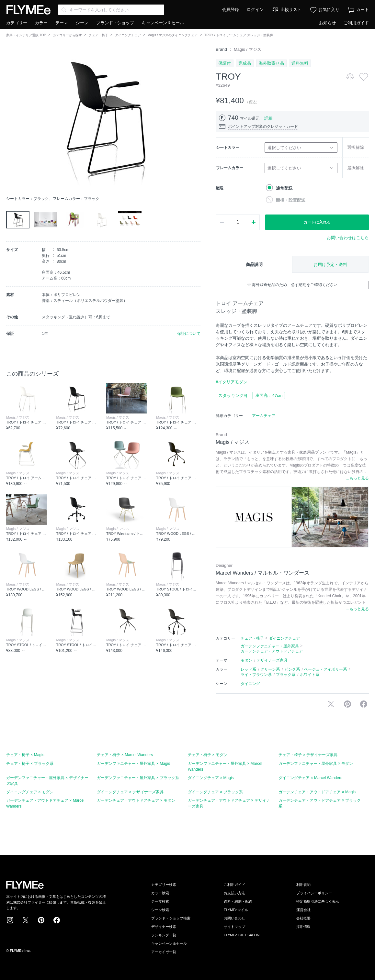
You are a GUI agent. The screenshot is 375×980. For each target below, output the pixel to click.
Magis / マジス (248, 49)
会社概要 (303, 918)
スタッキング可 (233, 396)
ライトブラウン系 (256, 675)
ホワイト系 (310, 675)
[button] (11, 119)
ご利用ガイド (356, 23)
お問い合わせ (234, 918)
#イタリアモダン (232, 382)
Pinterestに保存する (347, 704)
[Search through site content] (111, 10)
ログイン (255, 10)
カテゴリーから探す (67, 35)
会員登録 (231, 10)
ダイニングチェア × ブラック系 (215, 792)
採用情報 (303, 927)
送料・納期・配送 (238, 901)
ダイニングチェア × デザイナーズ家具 (130, 792)
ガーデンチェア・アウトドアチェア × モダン (136, 800)
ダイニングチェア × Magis (211, 778)
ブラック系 (286, 675)
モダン (246, 660)
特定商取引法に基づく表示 (318, 901)
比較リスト (291, 10)
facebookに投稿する (364, 704)
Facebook (57, 920)
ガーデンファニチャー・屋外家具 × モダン (316, 764)
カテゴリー (17, 23)
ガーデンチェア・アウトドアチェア (272, 651)
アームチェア (264, 416)
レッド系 (248, 669)
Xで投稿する (331, 704)
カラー (41, 23)
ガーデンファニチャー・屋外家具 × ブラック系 (138, 778)
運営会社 (303, 910)
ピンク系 (292, 669)
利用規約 (303, 885)
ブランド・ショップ (115, 23)
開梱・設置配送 (291, 200)
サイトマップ (234, 927)
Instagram (10, 920)
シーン (82, 23)
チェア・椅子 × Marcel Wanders (125, 755)
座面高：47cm (269, 396)
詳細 (268, 118)
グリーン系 (270, 669)
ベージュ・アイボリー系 (325, 669)
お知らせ (327, 23)
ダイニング (250, 684)
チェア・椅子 (98, 35)
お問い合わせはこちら (348, 238)
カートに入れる (317, 222)
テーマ (62, 23)
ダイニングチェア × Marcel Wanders (310, 778)
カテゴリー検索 (164, 885)
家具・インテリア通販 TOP (26, 35)
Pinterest (41, 920)
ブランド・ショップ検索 (171, 918)
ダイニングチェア (128, 35)
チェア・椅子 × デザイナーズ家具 (308, 755)
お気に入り (329, 10)
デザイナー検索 (164, 927)
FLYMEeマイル (236, 910)
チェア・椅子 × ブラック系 (30, 764)
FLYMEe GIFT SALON (242, 935)
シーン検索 (160, 910)
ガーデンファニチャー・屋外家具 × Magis (133, 764)
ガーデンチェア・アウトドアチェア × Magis (317, 792)
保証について (189, 334)
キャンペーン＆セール (163, 23)
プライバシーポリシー (314, 893)
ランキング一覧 (164, 935)
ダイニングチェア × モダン (30, 792)
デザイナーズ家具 (272, 660)
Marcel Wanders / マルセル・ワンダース (262, 573)
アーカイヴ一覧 (164, 952)
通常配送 (284, 188)
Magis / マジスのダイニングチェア (172, 35)
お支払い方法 (234, 893)
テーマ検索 (160, 901)
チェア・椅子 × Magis (25, 755)
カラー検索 (160, 893)
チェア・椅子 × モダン (208, 755)
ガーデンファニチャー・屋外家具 (270, 646)
